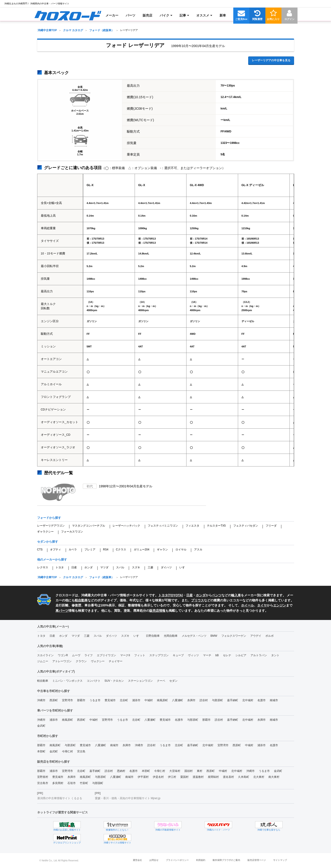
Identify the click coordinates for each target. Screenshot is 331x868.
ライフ (89, 655)
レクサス (43, 567)
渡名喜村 (228, 777)
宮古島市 (43, 783)
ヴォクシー (98, 661)
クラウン (81, 661)
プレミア (90, 550)
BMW (214, 636)
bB (217, 655)
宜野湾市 (67, 700)
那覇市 (81, 700)
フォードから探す (49, 518)
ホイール (248, 605)
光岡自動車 (171, 636)
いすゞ (184, 567)
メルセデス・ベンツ (194, 636)
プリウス (197, 600)
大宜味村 (175, 771)
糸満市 (191, 700)
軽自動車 (81, 600)
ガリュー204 (142, 550)
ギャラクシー (45, 532)
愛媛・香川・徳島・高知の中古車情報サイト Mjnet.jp (128, 798)
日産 (74, 567)
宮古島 (81, 751)
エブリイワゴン (106, 655)
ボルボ (270, 636)
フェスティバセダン (246, 526)
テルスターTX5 (216, 526)
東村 (200, 771)
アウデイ (256, 636)
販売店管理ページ (257, 860)
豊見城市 (110, 700)
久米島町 (244, 777)
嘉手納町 (233, 700)
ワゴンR (63, 655)
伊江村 (172, 777)
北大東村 (259, 777)
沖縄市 (41, 700)
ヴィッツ (193, 655)
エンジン (280, 605)
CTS (40, 550)
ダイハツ (166, 567)
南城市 (274, 700)
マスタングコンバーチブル (89, 526)
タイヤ (262, 605)
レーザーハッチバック (126, 526)
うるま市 (95, 700)
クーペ (161, 681)
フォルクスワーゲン (234, 636)
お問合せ (154, 860)
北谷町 (124, 700)
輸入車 (236, 595)
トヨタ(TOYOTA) (171, 595)
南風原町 (162, 700)
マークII (125, 655)
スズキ (136, 567)
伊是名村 (158, 777)
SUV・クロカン (114, 681)
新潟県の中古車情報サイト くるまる (60, 798)
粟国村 (184, 777)
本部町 (41, 751)
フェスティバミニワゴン (163, 526)
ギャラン (162, 550)
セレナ (227, 655)
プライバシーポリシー (177, 860)
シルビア (241, 655)
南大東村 (274, 777)
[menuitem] (68, 15)
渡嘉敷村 (198, 777)
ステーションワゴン (140, 681)
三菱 (150, 567)
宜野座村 (43, 777)
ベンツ (217, 595)
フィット (140, 655)
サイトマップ (280, 860)
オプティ (56, 550)
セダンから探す (48, 542)
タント (275, 655)
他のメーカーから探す (52, 560)
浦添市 (136, 700)
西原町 (54, 700)
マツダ (104, 567)
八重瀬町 (178, 700)
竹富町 (84, 783)
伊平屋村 (143, 777)
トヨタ (60, 567)
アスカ (198, 550)
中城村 (149, 700)
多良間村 (58, 783)
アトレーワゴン (62, 661)
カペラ (73, 550)
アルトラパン (259, 655)
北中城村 (248, 700)
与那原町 (217, 700)
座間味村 (213, 777)
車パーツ (62, 611)
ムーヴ (76, 655)
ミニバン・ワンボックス (67, 681)
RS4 (106, 550)
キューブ (178, 655)
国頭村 (189, 771)
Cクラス (121, 550)
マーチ (207, 655)
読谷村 (204, 700)
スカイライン (45, 655)
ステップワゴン (159, 655)
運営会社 (137, 860)
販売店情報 (157, 611)
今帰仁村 (67, 751)
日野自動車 (153, 636)
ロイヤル (181, 550)
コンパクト (94, 681)
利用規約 (201, 860)
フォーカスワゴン (72, 532)
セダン (173, 681)
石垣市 (72, 783)
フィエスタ (192, 526)
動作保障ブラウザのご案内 (226, 860)
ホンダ (89, 567)
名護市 (261, 700)
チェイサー (116, 661)
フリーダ (271, 526)
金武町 (41, 726)
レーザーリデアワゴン (51, 526)
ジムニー (43, 661)
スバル (120, 567)
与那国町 (98, 783)
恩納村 (121, 771)
